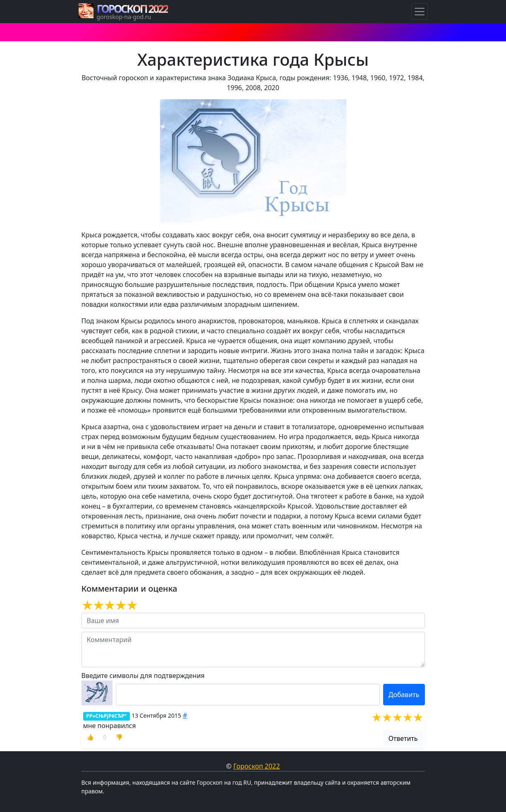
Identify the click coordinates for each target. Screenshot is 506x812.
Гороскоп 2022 (257, 766)
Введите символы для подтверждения (143, 676)
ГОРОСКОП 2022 (132, 9)
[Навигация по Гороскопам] (420, 12)
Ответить (403, 738)
